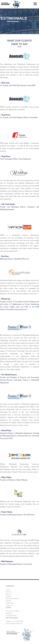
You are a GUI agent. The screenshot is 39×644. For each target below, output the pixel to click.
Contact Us (9, 605)
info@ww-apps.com (16, 623)
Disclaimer (9, 613)
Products (9, 596)
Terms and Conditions (13, 611)
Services (8, 594)
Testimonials (10, 603)
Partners (8, 601)
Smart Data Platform (12, 598)
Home (8, 589)
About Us (9, 592)
